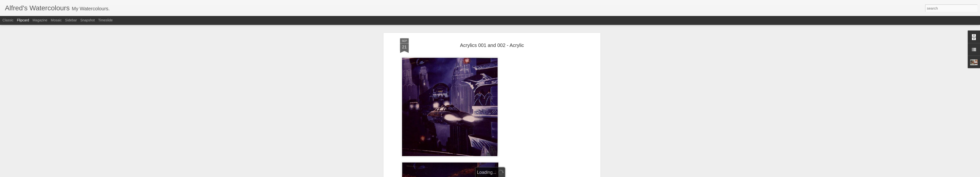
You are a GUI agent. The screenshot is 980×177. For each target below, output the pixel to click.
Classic (8, 20)
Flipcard (23, 20)
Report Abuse (506, 174)
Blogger (491, 174)
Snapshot (88, 20)
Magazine (40, 20)
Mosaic (56, 20)
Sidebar (71, 20)
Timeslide (105, 20)
